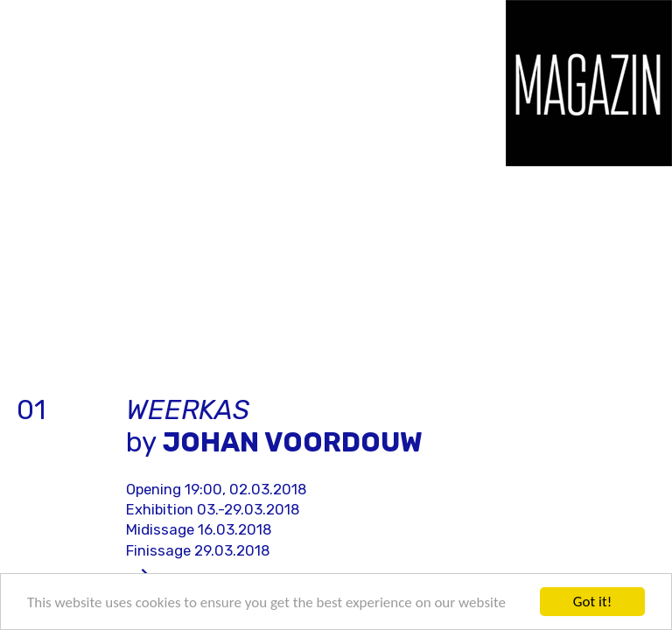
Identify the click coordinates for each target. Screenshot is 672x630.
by (274, 426)
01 (31, 410)
